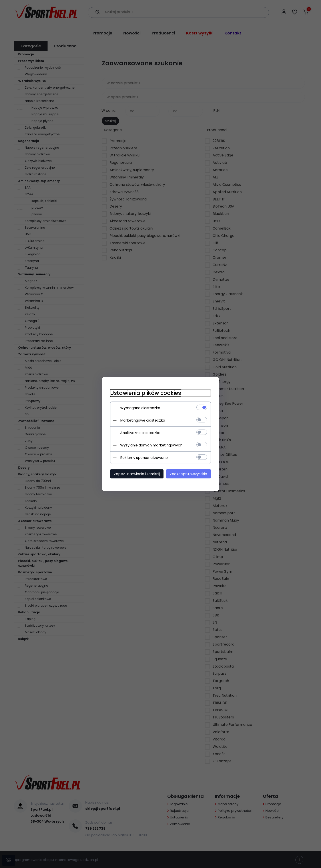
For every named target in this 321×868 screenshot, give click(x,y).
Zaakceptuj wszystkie (189, 474)
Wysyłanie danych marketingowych (151, 445)
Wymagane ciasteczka (140, 408)
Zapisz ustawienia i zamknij (136, 474)
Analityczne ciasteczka (140, 433)
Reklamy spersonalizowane (143, 458)
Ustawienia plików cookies (145, 393)
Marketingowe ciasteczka (142, 420)
